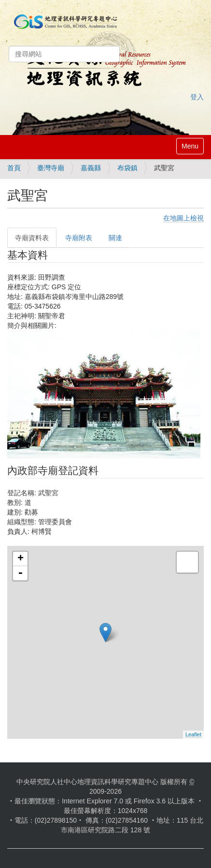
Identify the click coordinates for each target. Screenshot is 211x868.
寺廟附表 (79, 238)
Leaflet (193, 734)
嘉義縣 (91, 168)
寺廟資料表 (32, 238)
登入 (197, 97)
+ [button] (21, 559)
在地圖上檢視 (183, 218)
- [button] (20, 573)
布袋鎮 (127, 168)
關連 (115, 238)
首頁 (14, 168)
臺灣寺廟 (51, 168)
